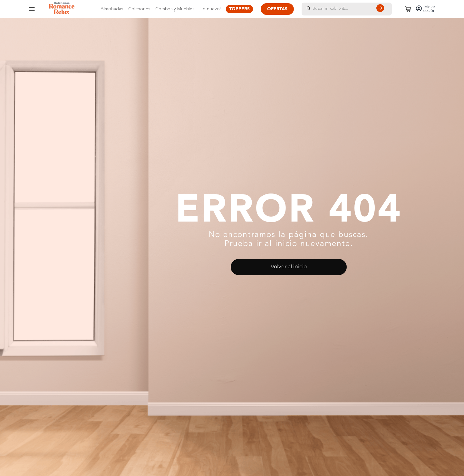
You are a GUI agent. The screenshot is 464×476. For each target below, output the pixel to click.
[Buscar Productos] (382, 9)
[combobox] (353, 9)
